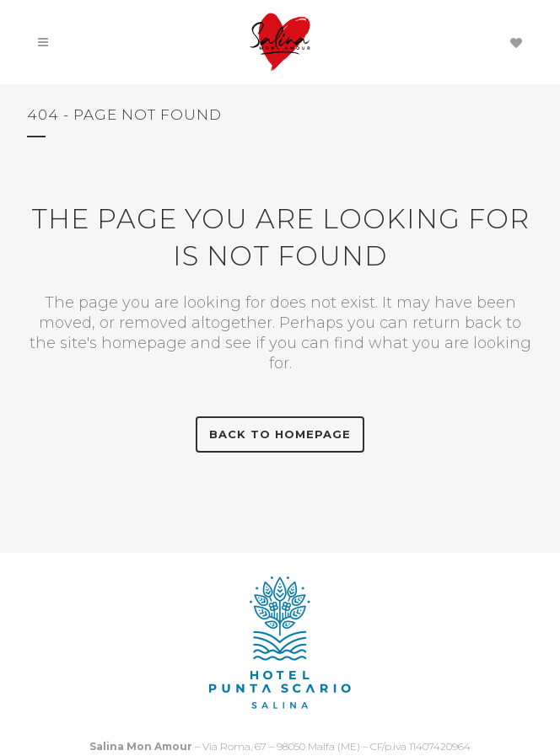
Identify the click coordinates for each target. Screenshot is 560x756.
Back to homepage (280, 434)
